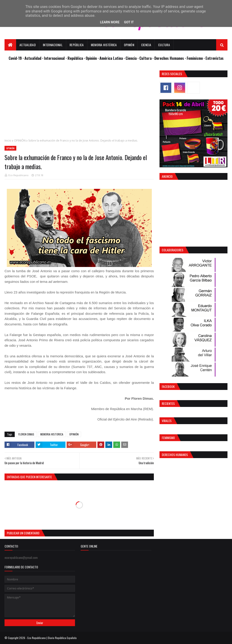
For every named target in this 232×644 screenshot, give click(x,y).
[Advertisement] (79, 102)
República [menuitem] (77, 45)
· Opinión (91, 58)
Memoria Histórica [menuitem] (104, 45)
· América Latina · (112, 58)
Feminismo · (196, 58)
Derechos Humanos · (170, 58)
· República (75, 58)
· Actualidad (32, 58)
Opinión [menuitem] (129, 45)
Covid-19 (16, 58)
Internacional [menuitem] (53, 45)
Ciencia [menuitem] (146, 45)
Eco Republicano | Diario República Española (52, 638)
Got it (129, 22)
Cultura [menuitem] (164, 45)
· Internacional (54, 58)
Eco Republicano (18, 175)
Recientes (168, 403)
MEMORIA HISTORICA (52, 434)
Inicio (8, 141)
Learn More (110, 22)
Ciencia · (132, 58)
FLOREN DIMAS (26, 434)
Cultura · (147, 58)
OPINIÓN (20, 141)
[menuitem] (10, 45)
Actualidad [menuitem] (28, 45)
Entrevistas (215, 58)
